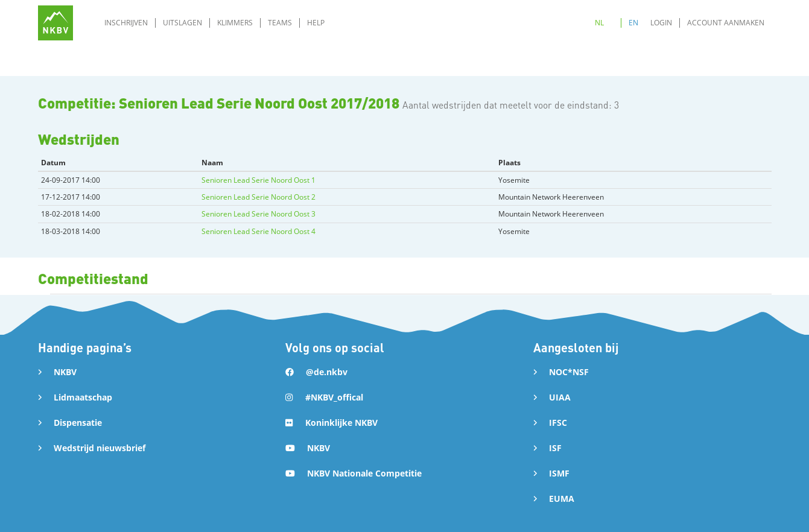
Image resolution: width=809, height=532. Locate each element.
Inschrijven (126, 23)
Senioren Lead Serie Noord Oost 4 (259, 231)
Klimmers (235, 23)
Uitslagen (182, 23)
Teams (280, 23)
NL (599, 23)
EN (633, 23)
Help (316, 23)
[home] (56, 23)
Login (661, 23)
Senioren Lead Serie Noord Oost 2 (259, 197)
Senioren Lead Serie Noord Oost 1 (259, 180)
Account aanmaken (726, 23)
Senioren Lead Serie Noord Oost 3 (259, 214)
